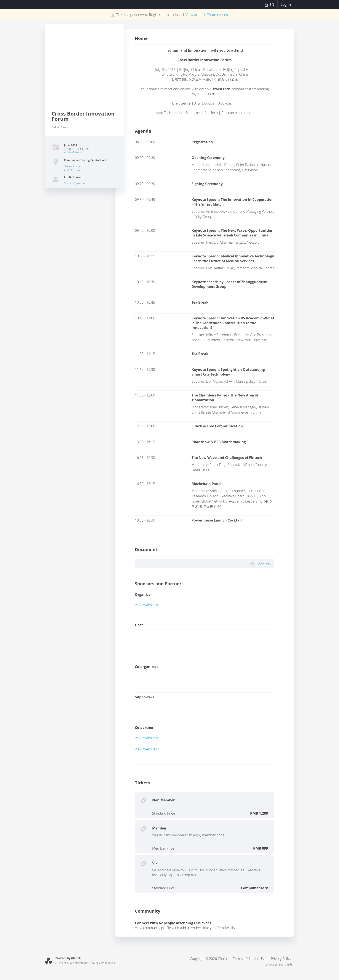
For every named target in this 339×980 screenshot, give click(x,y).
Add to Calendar (73, 152)
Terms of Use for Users (251, 959)
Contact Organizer (75, 183)
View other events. (207, 15)
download (264, 563)
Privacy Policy (281, 959)
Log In (285, 5)
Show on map (72, 170)
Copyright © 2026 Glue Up (210, 959)
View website (147, 605)
